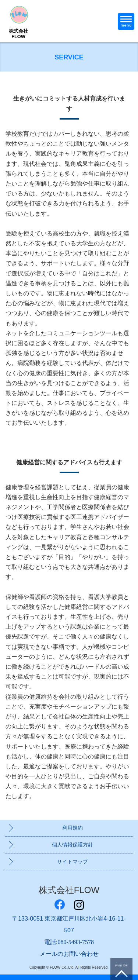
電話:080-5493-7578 (69, 942)
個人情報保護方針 (72, 845)
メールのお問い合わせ (69, 954)
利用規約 (72, 828)
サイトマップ (72, 862)
